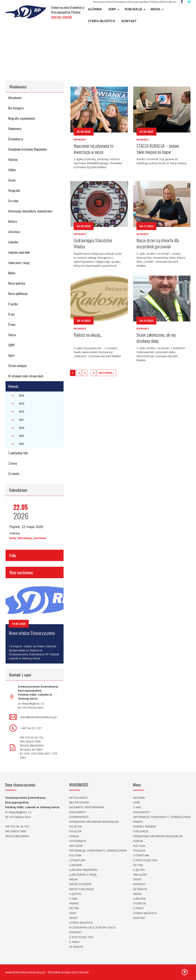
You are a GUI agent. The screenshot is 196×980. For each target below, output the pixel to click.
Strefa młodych (101, 21)
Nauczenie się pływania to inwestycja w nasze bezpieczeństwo (94, 148)
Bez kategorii (16, 108)
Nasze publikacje (18, 294)
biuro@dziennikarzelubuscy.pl (38, 717)
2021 (21, 420)
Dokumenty (15, 129)
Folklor (12, 170)
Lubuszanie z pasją (19, 263)
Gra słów (13, 201)
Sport (11, 355)
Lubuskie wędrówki (19, 252)
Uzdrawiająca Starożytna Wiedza (93, 243)
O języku (13, 304)
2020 (21, 428)
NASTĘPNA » (107, 373)
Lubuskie (13, 242)
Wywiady (13, 386)
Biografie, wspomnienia (22, 118)
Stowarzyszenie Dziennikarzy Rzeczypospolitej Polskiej (68, 12)
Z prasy (13, 463)
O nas (11, 314)
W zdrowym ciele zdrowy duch (26, 376)
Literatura (14, 232)
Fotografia (14, 191)
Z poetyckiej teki (18, 453)
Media (155, 9)
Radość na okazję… (88, 335)
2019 (21, 436)
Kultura (13, 221)
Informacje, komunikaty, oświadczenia (30, 211)
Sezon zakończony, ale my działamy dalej (156, 337)
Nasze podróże (17, 283)
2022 (21, 411)
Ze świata (14, 474)
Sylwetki (139, 903)
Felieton (13, 160)
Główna (95, 9)
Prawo (12, 325)
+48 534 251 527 (31, 728)
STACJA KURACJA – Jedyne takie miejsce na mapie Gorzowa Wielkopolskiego (158, 148)
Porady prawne (145, 826)
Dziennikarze (16, 139)
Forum (12, 180)
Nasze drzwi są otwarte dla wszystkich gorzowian (158, 243)
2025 (21, 395)
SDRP (112, 9)
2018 (21, 444)
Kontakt (129, 21)
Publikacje (133, 9)
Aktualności (15, 98)
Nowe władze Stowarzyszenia (32, 633)
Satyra (12, 335)
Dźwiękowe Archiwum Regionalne (27, 149)
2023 (21, 403)
